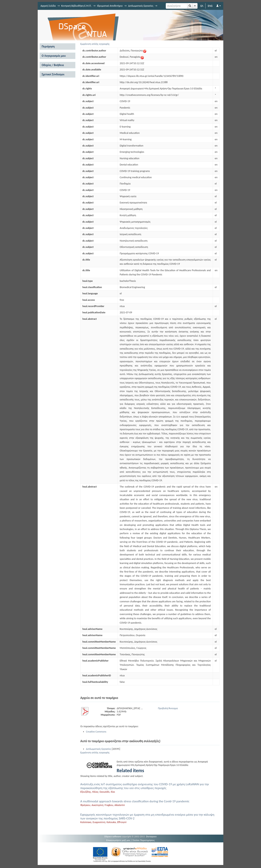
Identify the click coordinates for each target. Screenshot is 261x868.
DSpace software (113, 836)
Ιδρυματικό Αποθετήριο (110, 6)
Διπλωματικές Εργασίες (141, 6)
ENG (210, 6)
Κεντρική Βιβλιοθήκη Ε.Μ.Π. (76, 6)
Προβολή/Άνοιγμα (168, 708)
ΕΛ (202, 6)
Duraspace (151, 836)
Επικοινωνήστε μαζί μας (118, 840)
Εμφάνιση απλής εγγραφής (95, 44)
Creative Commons (96, 732)
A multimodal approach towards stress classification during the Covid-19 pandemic (135, 801)
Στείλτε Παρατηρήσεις (144, 840)
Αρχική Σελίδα (48, 6)
